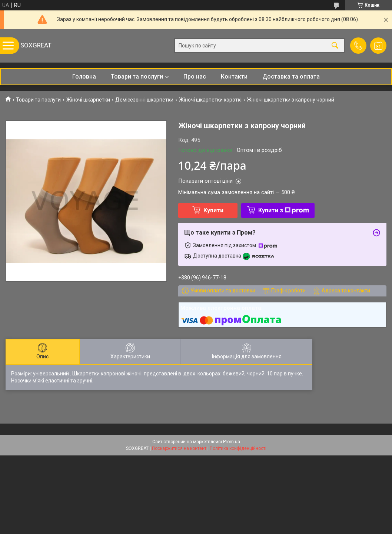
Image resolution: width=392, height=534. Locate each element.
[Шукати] (335, 46)
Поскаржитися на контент (179, 448)
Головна (84, 77)
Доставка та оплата (291, 77)
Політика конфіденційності (238, 448)
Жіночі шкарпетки (88, 100)
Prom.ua (232, 442)
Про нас (195, 77)
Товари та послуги (137, 77)
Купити (213, 210)
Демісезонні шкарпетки (144, 100)
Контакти (234, 77)
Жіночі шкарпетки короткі (210, 100)
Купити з (284, 210)
